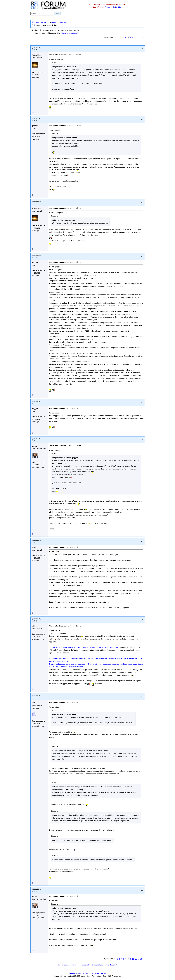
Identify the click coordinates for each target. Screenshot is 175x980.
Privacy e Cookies (99, 973)
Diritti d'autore (85, 973)
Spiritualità (62, 22)
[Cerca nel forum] (42, 14)
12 (139, 37)
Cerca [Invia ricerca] (57, 14)
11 (136, 37)
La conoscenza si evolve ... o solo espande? (74, 965)
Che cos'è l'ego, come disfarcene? (104, 965)
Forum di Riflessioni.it (42, 22)
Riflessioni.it (110, 7)
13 (141, 37)
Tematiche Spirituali (70, 33)
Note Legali (74, 973)
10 (133, 37)
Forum (54, 22)
